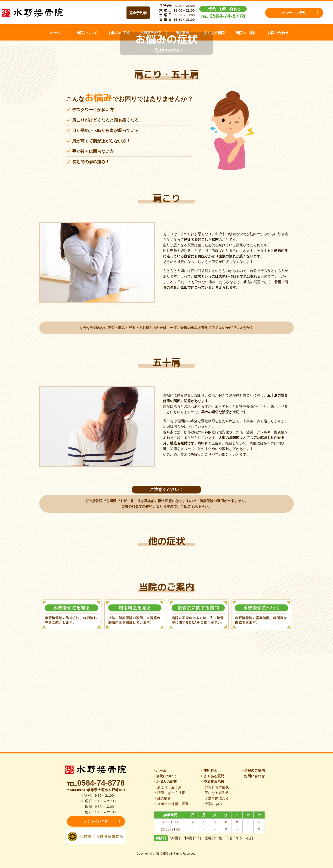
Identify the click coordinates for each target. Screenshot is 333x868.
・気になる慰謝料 (215, 793)
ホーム (55, 33)
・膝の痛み (162, 798)
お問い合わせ (278, 33)
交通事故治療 (151, 33)
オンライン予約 (294, 13)
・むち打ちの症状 (215, 787)
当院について (87, 33)
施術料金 (182, 33)
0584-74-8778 (227, 16)
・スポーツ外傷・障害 (171, 804)
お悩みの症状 (119, 33)
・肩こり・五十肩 (168, 787)
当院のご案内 (246, 33)
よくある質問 (214, 33)
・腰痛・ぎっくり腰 (169, 793)
